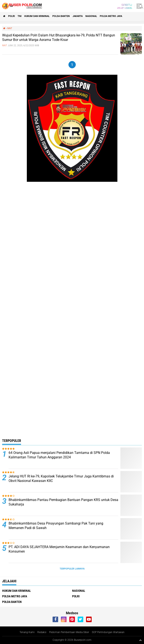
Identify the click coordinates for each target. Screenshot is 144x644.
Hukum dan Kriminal (37, 16)
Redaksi (42, 632)
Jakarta (78, 16)
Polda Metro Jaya (111, 16)
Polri (11, 16)
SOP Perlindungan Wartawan (108, 632)
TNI (20, 16)
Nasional (91, 16)
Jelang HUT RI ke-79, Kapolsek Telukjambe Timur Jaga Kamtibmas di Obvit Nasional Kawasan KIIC (61, 479)
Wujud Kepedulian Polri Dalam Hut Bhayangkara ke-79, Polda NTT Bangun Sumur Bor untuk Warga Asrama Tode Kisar (59, 37)
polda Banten (61, 16)
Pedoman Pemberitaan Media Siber (69, 632)
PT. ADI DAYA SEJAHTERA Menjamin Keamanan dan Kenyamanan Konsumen (59, 549)
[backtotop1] (140, 640)
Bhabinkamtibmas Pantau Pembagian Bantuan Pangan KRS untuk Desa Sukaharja (63, 502)
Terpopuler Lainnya (72, 569)
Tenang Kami (27, 632)
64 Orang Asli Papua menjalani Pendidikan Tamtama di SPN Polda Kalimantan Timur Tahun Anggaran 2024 (59, 455)
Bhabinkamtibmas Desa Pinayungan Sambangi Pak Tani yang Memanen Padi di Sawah (56, 526)
